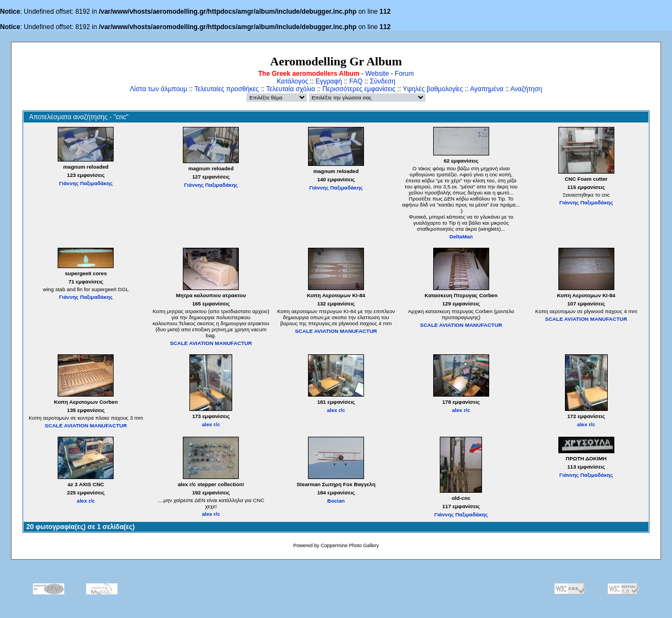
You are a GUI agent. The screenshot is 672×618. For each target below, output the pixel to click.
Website (377, 74)
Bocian (336, 501)
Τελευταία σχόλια (291, 89)
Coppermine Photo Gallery (350, 545)
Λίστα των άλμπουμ (159, 89)
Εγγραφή (329, 81)
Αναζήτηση (527, 89)
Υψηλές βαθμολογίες (433, 89)
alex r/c (211, 424)
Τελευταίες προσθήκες (227, 89)
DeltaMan (461, 236)
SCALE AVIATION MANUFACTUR (211, 343)
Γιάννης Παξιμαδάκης (86, 183)
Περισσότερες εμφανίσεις (359, 89)
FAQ (356, 81)
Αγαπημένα (487, 89)
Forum (404, 74)
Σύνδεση (383, 81)
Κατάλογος (292, 81)
